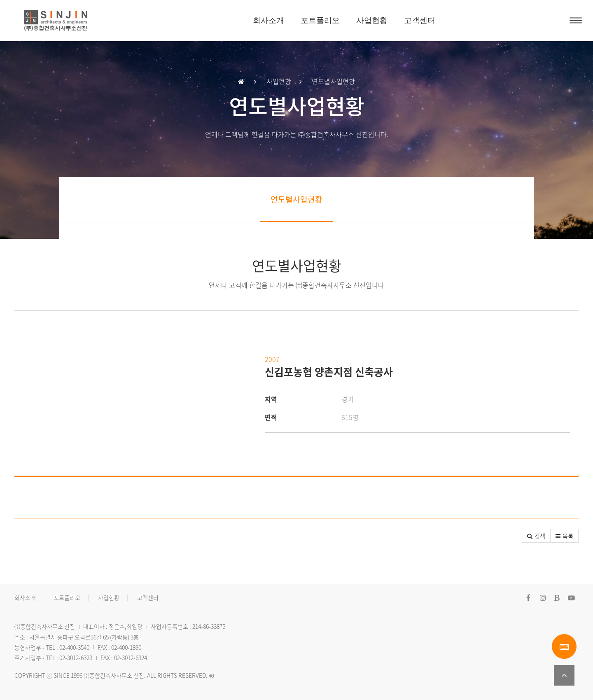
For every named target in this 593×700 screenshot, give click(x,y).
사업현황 (372, 20)
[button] (536, 536)
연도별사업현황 (296, 199)
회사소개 (268, 20)
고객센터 (420, 20)
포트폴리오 (320, 20)
